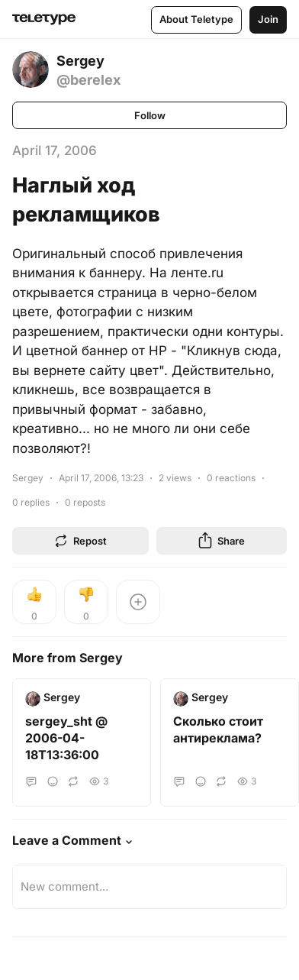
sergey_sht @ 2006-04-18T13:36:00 (66, 738)
